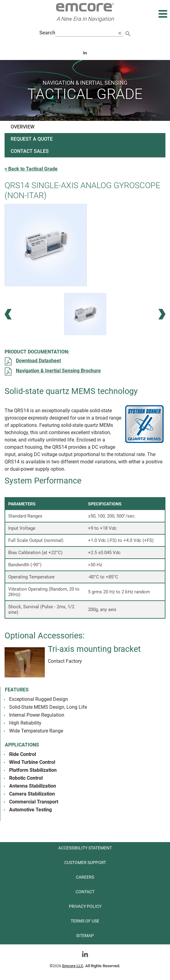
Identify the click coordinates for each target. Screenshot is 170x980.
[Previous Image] (8, 314)
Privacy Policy (85, 906)
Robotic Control (26, 778)
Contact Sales (30, 151)
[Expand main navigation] (162, 14)
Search (47, 33)
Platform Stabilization (33, 770)
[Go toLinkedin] (85, 954)
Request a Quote (32, 139)
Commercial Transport (34, 802)
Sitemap (85, 936)
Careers (85, 877)
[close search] (120, 33)
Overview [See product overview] (23, 127)
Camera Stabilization (32, 794)
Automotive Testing (30, 810)
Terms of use (85, 921)
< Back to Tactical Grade (31, 169)
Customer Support (85, 862)
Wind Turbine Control (32, 762)
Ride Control (23, 754)
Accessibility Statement (85, 848)
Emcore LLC (73, 966)
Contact (85, 892)
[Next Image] (162, 314)
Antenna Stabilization (33, 786)
